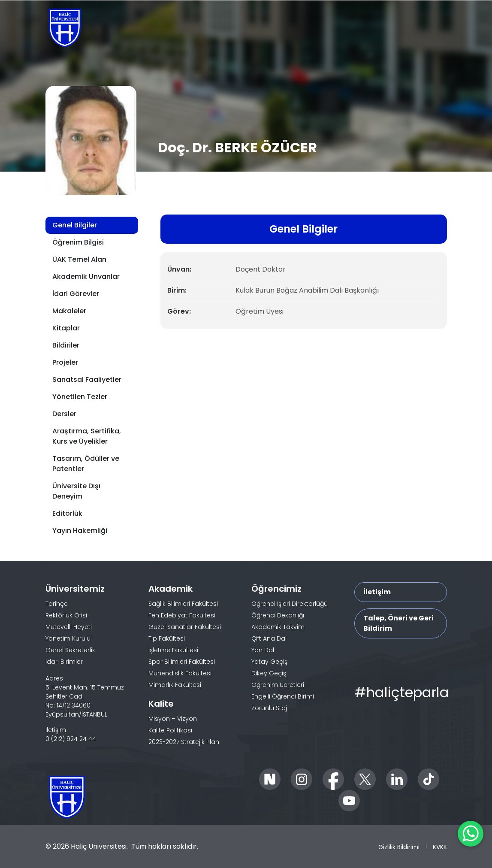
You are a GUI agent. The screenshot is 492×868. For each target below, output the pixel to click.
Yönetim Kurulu (68, 638)
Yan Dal (263, 650)
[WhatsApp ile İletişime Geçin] (471, 834)
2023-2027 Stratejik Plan (184, 742)
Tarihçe (57, 604)
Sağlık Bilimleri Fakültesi (183, 604)
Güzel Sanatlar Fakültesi (185, 627)
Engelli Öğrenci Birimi (283, 696)
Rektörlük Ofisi (66, 615)
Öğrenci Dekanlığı (278, 615)
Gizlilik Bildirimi (399, 847)
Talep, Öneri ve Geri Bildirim (398, 623)
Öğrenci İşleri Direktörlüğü (290, 604)
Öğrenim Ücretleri (278, 685)
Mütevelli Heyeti (69, 627)
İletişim (377, 592)
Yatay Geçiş (269, 662)
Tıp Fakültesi (167, 638)
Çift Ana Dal (269, 638)
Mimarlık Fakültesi (175, 685)
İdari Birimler (64, 662)
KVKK (440, 847)
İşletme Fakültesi (173, 650)
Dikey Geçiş (269, 673)
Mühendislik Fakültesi (180, 673)
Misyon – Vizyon (173, 719)
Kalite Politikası (170, 730)
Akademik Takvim (278, 627)
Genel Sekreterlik (70, 650)
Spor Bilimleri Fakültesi (182, 662)
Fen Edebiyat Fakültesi (182, 615)
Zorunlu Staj (269, 708)
